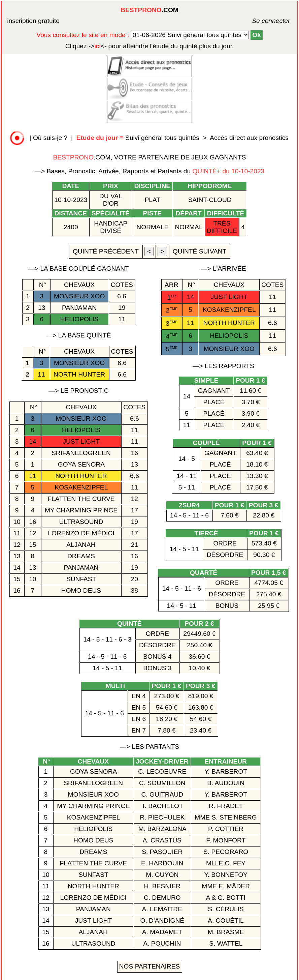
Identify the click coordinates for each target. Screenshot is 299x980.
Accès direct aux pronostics (249, 138)
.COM (149, 10)
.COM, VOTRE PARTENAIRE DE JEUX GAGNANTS (150, 157)
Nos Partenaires (150, 966)
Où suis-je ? (50, 138)
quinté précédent (106, 251)
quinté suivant (200, 251)
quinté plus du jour (150, 46)
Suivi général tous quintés (139, 138)
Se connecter (261, 21)
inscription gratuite (33, 21)
